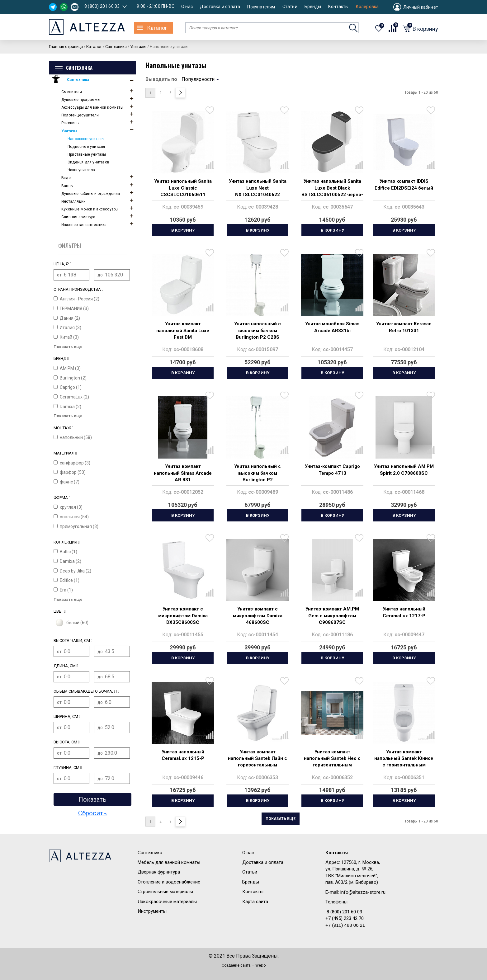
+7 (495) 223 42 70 (345, 918)
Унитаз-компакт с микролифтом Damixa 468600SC (258, 616)
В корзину (183, 230)
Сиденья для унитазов (88, 162)
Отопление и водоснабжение (169, 882)
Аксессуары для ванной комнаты (92, 107)
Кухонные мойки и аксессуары (90, 209)
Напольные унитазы (86, 139)
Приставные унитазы (87, 154)
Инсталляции (73, 201)
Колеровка (367, 7)
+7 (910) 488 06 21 (345, 925)
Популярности (200, 79)
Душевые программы (81, 100)
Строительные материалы (165, 892)
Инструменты (152, 911)
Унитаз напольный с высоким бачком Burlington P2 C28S (258, 330)
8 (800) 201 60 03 (102, 6)
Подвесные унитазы (86, 147)
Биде (66, 178)
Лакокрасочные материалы (167, 902)
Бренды (313, 7)
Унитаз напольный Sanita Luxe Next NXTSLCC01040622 (258, 188)
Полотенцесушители (80, 115)
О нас (187, 7)
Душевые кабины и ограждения (91, 194)
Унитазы (69, 131)
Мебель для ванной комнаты (169, 862)
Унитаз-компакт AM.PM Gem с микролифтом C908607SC (332, 616)
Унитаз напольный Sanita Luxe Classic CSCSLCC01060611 (183, 188)
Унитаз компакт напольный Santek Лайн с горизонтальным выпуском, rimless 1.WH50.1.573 (258, 765)
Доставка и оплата (220, 7)
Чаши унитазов (81, 170)
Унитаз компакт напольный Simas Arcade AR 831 (183, 473)
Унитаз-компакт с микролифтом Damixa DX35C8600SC (183, 616)
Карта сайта (255, 902)
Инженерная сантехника (84, 225)
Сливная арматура (78, 217)
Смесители (72, 92)
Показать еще (281, 819)
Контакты (338, 7)
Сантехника (78, 80)
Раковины (71, 123)
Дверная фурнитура (159, 872)
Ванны (67, 186)
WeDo (260, 965)
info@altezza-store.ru (363, 892)
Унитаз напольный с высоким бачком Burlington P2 (258, 473)
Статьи (290, 7)
